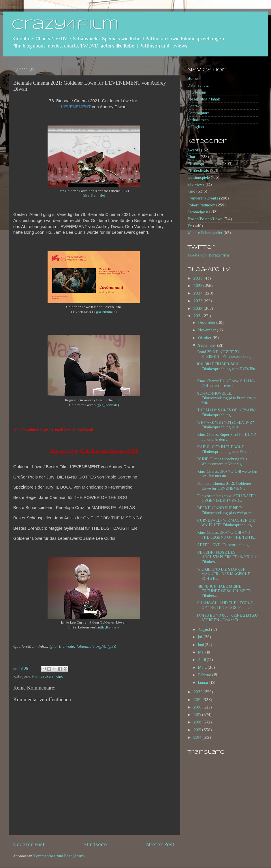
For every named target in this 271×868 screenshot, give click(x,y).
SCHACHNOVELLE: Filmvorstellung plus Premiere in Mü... (226, 398)
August (205, 629)
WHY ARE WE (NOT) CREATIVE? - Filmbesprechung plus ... (227, 425)
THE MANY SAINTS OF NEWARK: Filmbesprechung (226, 412)
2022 (198, 308)
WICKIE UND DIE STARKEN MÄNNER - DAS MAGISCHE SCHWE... (224, 574)
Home (193, 78)
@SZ (112, 646)
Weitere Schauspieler (205, 233)
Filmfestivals (43, 676)
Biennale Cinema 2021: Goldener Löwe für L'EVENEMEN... (224, 486)
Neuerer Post (29, 844)
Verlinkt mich (198, 120)
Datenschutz (198, 85)
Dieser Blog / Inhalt (204, 99)
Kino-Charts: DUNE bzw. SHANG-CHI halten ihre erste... (226, 383)
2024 (198, 293)
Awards (194, 150)
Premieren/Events (203, 198)
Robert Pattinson (201, 205)
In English (196, 127)
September (208, 345)
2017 (198, 715)
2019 (198, 700)
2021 (198, 316)
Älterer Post (160, 844)
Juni (201, 645)
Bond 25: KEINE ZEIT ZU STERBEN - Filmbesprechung (224, 354)
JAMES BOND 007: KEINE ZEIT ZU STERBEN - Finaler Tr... (227, 618)
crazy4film (65, 25)
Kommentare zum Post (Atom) (59, 856)
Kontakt (194, 106)
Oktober (205, 338)
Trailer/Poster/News (205, 219)
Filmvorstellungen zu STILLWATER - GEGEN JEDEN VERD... (228, 498)
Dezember (207, 323)
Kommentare (198, 113)
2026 (198, 278)
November (207, 330)
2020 (198, 692)
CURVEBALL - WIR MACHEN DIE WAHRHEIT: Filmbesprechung (226, 523)
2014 (198, 737)
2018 (198, 707)
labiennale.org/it (91, 646)
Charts (193, 157)
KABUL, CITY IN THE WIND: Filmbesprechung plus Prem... (224, 449)
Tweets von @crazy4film (208, 255)
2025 (198, 286)
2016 (198, 722)
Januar (204, 682)
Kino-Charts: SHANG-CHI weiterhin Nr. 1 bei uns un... (227, 474)
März (203, 667)
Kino (59, 676)
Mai (202, 652)
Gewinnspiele (199, 177)
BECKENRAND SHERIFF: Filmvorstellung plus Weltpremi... (227, 510)
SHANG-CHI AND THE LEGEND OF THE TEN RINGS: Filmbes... (226, 605)
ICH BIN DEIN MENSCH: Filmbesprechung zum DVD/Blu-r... (227, 369)
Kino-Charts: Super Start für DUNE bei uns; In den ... (227, 437)
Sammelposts (199, 212)
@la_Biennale (94, 195)
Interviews (196, 184)
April (202, 660)
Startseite (95, 844)
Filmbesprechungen (204, 164)
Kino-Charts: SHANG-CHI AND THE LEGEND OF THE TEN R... (226, 535)
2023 (198, 301)
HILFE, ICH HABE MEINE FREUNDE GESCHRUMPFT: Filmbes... (224, 591)
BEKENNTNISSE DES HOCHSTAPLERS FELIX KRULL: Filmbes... (227, 557)
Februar (205, 675)
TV (190, 226)
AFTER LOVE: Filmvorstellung (223, 545)
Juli (201, 637)
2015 (198, 730)
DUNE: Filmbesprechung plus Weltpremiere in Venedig (222, 461)
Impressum (197, 92)
